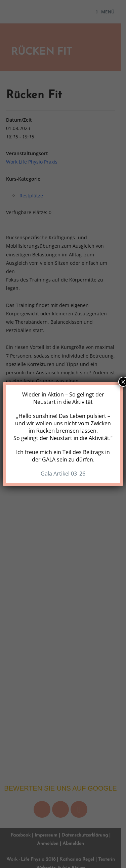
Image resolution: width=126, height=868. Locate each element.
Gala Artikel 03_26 (63, 474)
